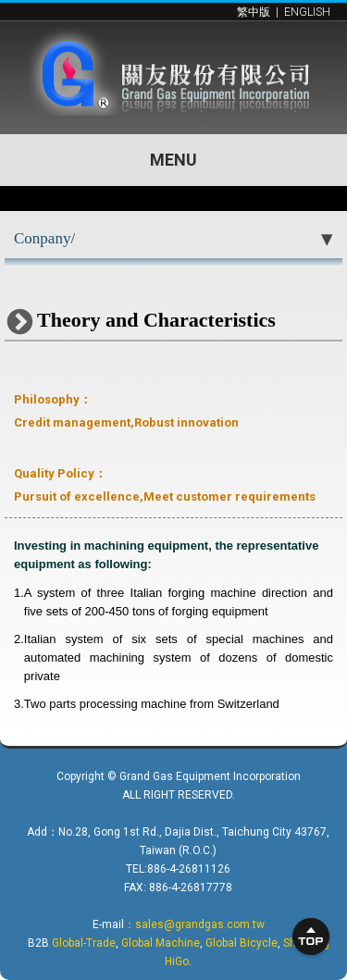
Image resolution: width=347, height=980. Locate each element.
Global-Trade (84, 943)
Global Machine (161, 943)
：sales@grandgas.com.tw (194, 924)
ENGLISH (307, 12)
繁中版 (254, 12)
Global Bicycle (242, 943)
